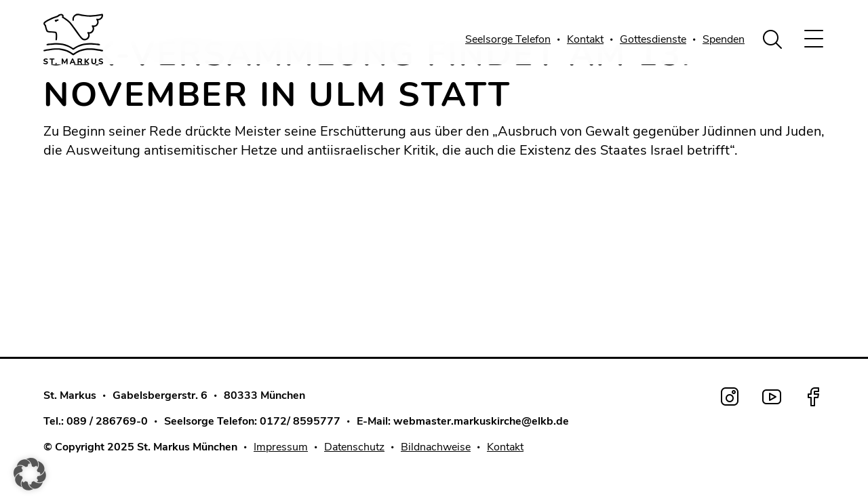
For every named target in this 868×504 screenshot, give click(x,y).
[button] (30, 474)
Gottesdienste (653, 39)
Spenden (724, 39)
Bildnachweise (436, 447)
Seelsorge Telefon (508, 39)
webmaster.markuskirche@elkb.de (481, 421)
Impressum (281, 447)
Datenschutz (354, 447)
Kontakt (585, 39)
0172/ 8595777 (300, 421)
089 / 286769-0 (107, 421)
